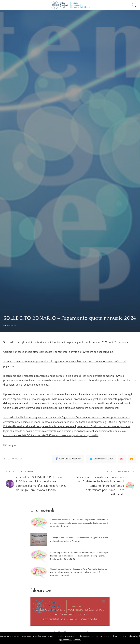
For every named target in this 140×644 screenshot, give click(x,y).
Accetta (77, 640)
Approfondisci (65, 640)
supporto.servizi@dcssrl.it (83, 435)
